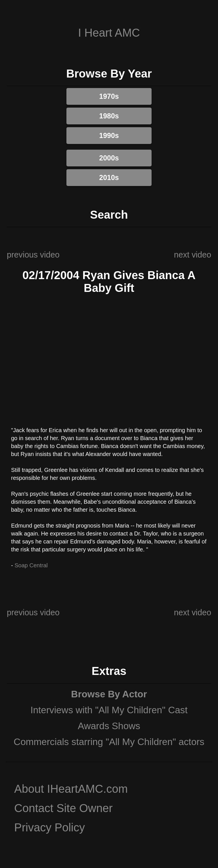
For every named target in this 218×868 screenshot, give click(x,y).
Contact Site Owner (63, 808)
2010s (109, 177)
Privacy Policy (50, 827)
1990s (109, 135)
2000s (109, 158)
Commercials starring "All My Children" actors (109, 742)
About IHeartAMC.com (71, 789)
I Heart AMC (109, 33)
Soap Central (31, 565)
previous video (33, 255)
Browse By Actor (109, 694)
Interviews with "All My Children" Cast (109, 710)
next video (193, 255)
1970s (109, 96)
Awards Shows (109, 726)
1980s (109, 116)
